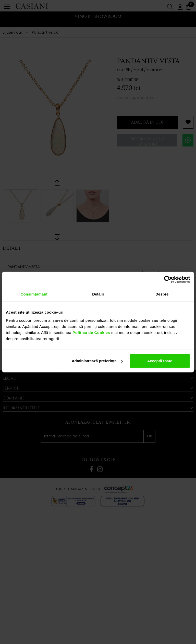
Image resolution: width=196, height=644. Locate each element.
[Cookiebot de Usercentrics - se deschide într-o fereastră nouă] (168, 279)
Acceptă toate (160, 361)
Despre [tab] (162, 294)
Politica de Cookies (91, 332)
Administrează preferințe (97, 361)
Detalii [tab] (98, 294)
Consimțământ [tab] (34, 294)
